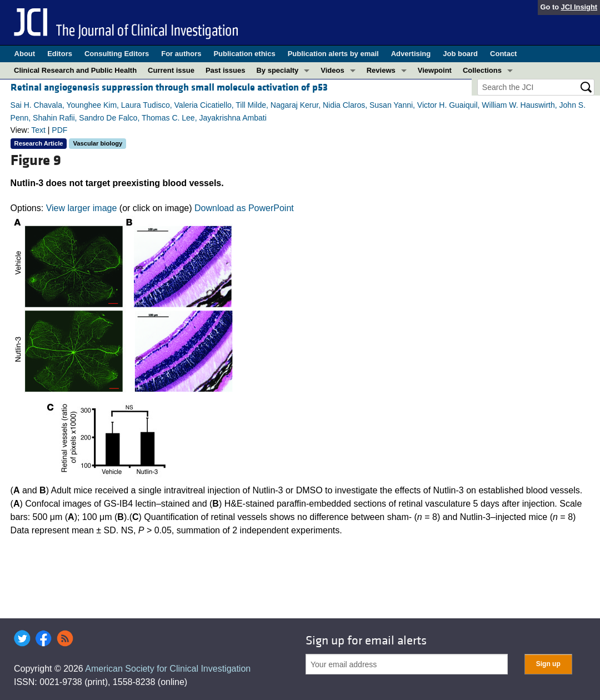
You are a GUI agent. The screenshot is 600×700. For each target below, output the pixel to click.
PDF (59, 130)
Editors (60, 54)
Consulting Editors (117, 54)
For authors (181, 54)
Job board (460, 54)
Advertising (411, 54)
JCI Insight (579, 7)
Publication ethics (244, 54)
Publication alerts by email (333, 54)
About (25, 54)
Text (38, 130)
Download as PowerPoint (244, 208)
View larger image (82, 208)
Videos (332, 70)
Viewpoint (435, 70)
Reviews (381, 70)
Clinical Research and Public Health (75, 70)
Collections (482, 70)
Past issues (226, 70)
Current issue (171, 70)
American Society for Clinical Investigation (168, 669)
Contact (503, 54)
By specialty (277, 70)
